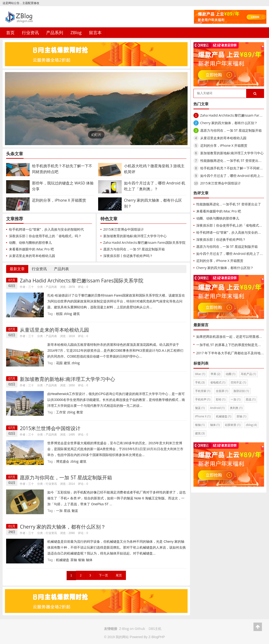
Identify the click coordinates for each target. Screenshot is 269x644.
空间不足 (238, 382)
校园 (59, 314)
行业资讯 (30, 33)
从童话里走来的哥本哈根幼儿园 (32, 256)
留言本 (95, 33)
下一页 (103, 575)
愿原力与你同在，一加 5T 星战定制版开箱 (134, 249)
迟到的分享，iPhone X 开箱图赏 (224, 145)
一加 (59, 511)
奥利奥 (236, 408)
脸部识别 (241, 391)
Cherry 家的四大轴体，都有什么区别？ (63, 527)
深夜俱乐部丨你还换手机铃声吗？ (128, 256)
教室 (80, 412)
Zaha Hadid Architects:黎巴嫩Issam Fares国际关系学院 (144, 243)
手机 (200, 382)
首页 (10, 33)
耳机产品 (248, 374)
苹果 (215, 374)
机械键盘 (63, 560)
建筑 (76, 314)
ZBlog (76, 33)
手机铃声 (203, 399)
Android (217, 408)
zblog (68, 314)
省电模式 (218, 382)
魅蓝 (75, 511)
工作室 (61, 412)
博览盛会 (63, 461)
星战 (67, 511)
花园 (59, 363)
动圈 (231, 374)
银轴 (81, 560)
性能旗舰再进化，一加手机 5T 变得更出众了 (233, 161)
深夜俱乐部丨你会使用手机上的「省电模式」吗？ (45, 236)
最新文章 (17, 269)
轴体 (89, 560)
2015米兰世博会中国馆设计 (124, 229)
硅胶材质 (233, 425)
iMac (200, 374)
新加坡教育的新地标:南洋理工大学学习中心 (135, 236)
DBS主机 (155, 629)
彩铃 (221, 399)
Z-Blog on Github (132, 629)
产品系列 (55, 33)
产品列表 (61, 269)
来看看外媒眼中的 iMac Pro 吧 (31, 249)
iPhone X (203, 416)
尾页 (119, 575)
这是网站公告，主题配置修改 (21, 3)
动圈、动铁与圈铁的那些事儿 (30, 243)
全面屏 (222, 391)
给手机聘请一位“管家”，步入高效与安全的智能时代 (46, 229)
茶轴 (74, 560)
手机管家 (203, 391)
